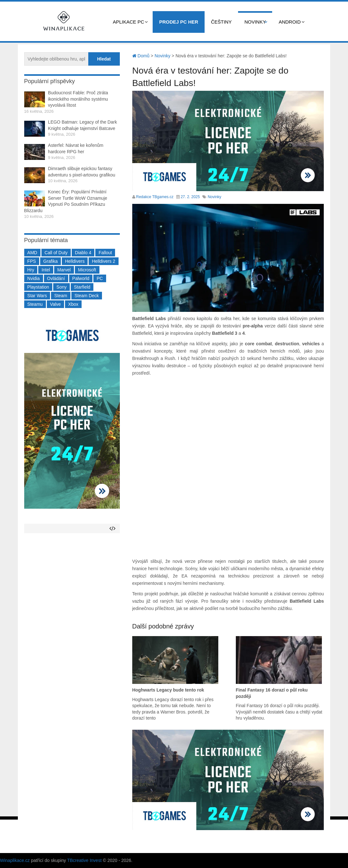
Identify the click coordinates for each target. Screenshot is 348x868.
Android (290, 22)
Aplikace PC (128, 22)
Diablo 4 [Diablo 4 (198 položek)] (83, 253)
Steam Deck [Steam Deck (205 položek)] (87, 296)
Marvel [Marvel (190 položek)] (64, 270)
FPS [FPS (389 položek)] (32, 261)
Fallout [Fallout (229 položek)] (105, 253)
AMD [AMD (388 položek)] (32, 253)
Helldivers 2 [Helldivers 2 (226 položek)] (103, 261)
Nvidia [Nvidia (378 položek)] (34, 278)
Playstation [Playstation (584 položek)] (38, 287)
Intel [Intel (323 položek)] (46, 270)
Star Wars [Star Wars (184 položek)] (37, 296)
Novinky (255, 22)
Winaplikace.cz (15, 860)
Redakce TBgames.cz (155, 197)
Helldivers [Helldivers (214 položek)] (75, 261)
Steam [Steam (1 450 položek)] (61, 296)
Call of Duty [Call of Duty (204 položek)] (56, 253)
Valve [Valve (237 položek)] (55, 304)
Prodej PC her (179, 22)
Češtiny (221, 22)
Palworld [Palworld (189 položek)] (81, 278)
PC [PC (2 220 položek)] (100, 278)
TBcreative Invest (84, 860)
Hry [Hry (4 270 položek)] (31, 270)
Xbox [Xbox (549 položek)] (73, 304)
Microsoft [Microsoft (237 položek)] (87, 270)
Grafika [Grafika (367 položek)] (51, 261)
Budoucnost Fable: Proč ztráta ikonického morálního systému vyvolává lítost (78, 99)
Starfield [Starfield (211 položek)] (82, 287)
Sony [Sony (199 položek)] (62, 287)
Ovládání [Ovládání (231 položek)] (56, 278)
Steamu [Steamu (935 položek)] (35, 304)
